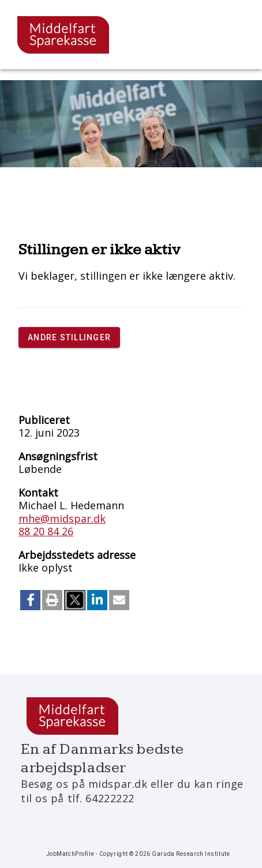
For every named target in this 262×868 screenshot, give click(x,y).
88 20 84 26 (46, 531)
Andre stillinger (69, 337)
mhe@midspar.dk (62, 518)
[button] (30, 600)
